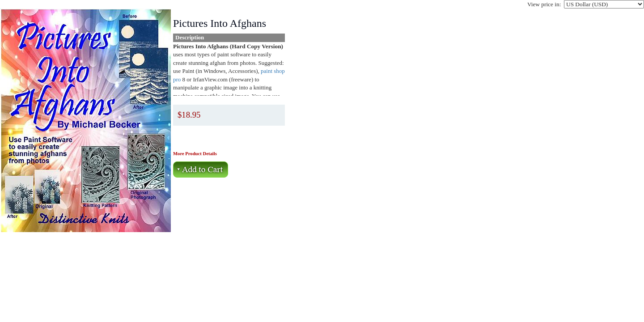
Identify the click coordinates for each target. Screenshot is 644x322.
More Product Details (195, 154)
